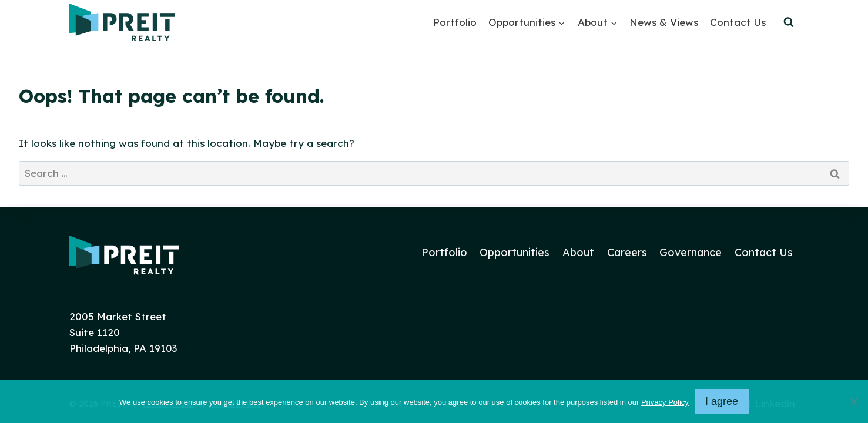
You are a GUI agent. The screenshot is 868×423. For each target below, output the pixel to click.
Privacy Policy (665, 402)
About (578, 252)
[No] (853, 401)
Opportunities (515, 252)
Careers (627, 252)
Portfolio (455, 22)
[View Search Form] (789, 22)
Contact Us (738, 22)
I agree (722, 401)
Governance (691, 252)
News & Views (664, 22)
